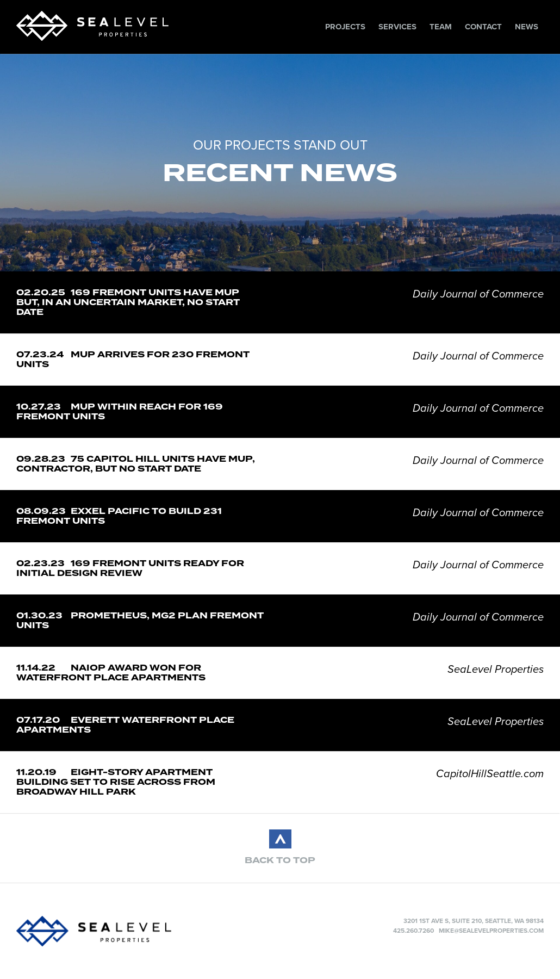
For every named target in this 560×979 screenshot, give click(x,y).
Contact (483, 27)
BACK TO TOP (280, 860)
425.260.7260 (413, 931)
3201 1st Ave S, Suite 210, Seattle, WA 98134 (474, 921)
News (527, 27)
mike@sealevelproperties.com (491, 931)
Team (441, 27)
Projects (345, 27)
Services (397, 27)
